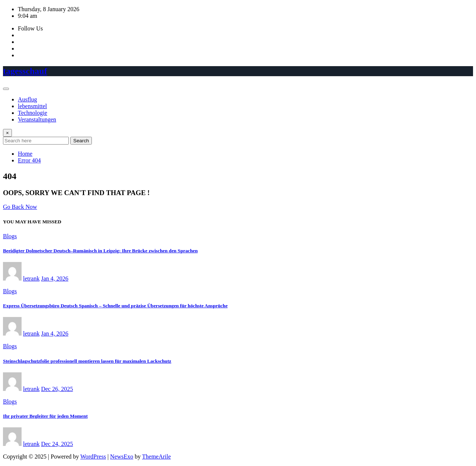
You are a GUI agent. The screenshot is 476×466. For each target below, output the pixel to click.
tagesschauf (25, 71)
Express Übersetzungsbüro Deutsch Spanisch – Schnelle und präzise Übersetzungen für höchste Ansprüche (115, 306)
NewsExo (122, 457)
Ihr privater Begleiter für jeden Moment (45, 416)
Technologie (33, 113)
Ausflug (28, 99)
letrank (31, 279)
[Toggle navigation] (6, 89)
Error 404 (29, 160)
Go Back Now (20, 207)
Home (25, 154)
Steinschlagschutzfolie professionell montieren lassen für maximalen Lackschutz (87, 361)
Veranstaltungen (37, 119)
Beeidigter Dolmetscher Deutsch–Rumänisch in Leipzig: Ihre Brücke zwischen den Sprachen (100, 251)
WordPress (93, 457)
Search (81, 141)
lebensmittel (32, 106)
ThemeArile (156, 457)
